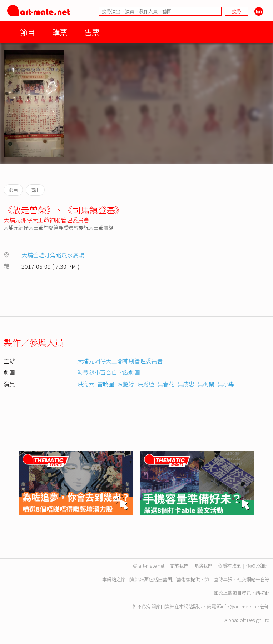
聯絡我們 (203, 566)
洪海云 (86, 384)
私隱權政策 (229, 566)
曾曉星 (106, 384)
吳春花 (166, 384)
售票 (92, 32)
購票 (60, 32)
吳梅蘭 (206, 384)
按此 (265, 593)
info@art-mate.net (240, 606)
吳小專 (226, 384)
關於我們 (179, 566)
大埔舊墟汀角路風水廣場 (53, 255)
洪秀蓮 (146, 384)
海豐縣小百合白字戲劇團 (109, 372)
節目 (28, 32)
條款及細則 (258, 566)
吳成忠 (186, 384)
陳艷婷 (126, 384)
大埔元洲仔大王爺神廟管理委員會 (46, 220)
